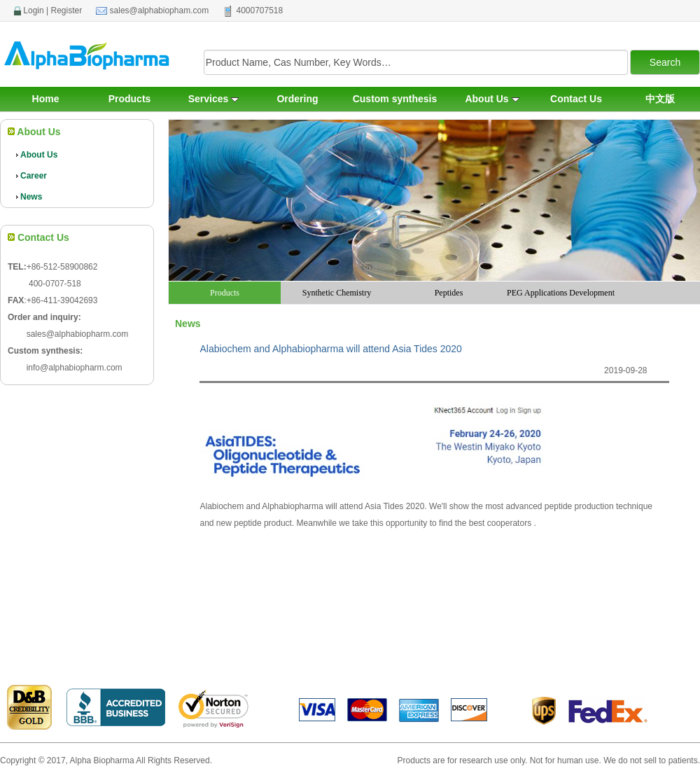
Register (67, 11)
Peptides (449, 293)
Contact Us (576, 99)
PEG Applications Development (561, 293)
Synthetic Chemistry (337, 293)
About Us (492, 99)
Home (46, 99)
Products (130, 99)
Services (214, 99)
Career (31, 176)
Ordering (297, 99)
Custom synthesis (395, 99)
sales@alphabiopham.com (160, 11)
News (28, 197)
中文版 (660, 99)
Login (33, 11)
